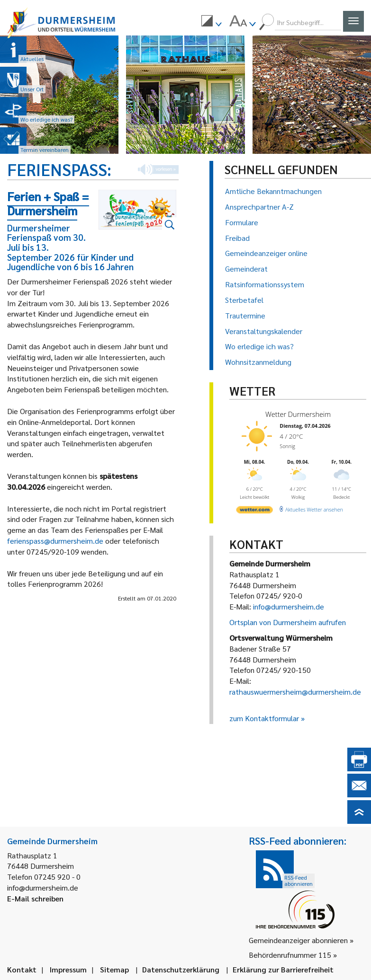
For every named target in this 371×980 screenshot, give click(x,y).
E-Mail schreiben (35, 898)
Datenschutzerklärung (181, 969)
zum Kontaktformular (264, 718)
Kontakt (22, 969)
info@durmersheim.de (289, 606)
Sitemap (114, 969)
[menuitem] (211, 22)
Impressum (68, 969)
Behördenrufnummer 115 (290, 955)
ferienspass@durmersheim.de (55, 541)
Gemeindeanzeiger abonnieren (298, 940)
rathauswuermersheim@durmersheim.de (295, 692)
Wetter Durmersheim (296, 414)
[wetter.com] (254, 508)
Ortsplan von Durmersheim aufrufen (288, 622)
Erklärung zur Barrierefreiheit (283, 969)
